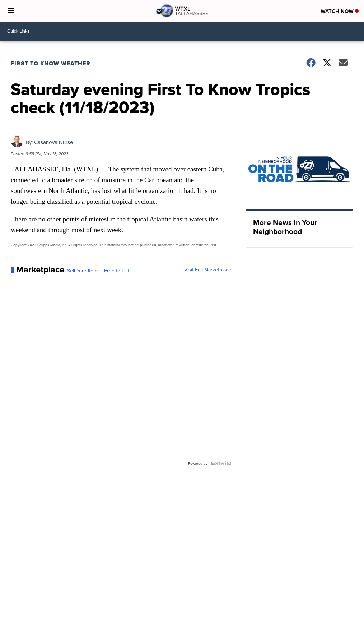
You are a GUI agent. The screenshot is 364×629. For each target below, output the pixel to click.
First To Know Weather (51, 63)
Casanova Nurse (53, 142)
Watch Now (340, 11)
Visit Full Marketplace (208, 270)
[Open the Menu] (11, 11)
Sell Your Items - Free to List (98, 271)
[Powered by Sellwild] (221, 463)
